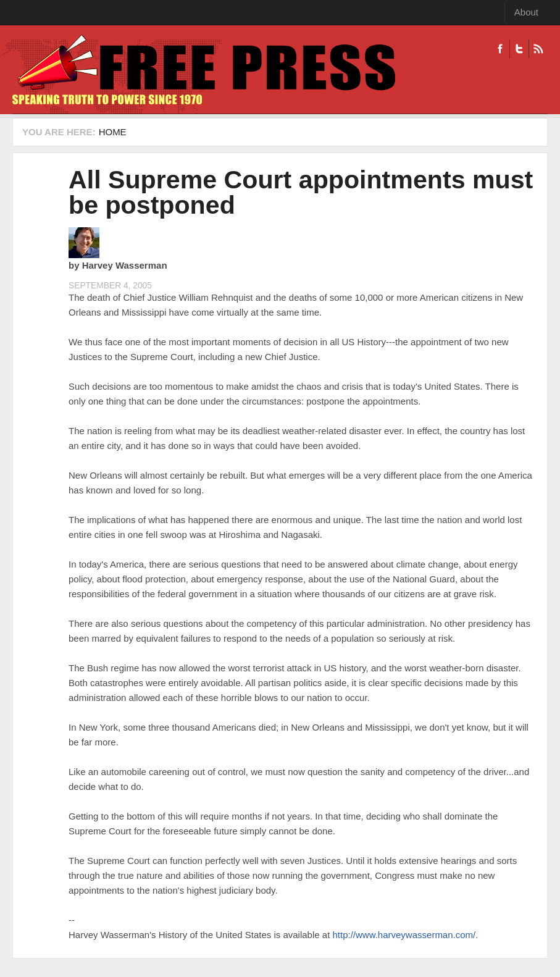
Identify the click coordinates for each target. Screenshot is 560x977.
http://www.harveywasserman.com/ (404, 935)
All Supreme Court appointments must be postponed (301, 192)
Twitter (519, 49)
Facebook (500, 49)
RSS (538, 49)
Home (113, 132)
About (526, 12)
